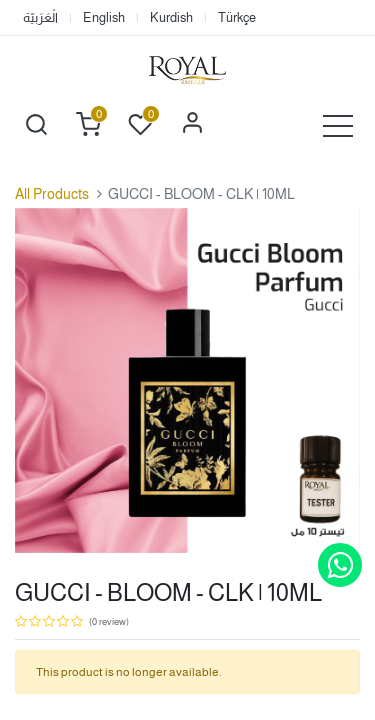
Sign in (192, 125)
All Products (52, 194)
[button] (36, 125)
